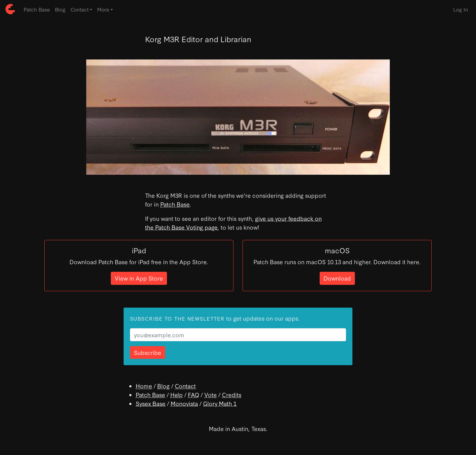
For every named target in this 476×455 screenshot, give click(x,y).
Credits (232, 394)
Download (337, 278)
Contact (185, 386)
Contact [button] (80, 9)
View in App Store (139, 278)
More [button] (103, 9)
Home (144, 386)
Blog (60, 9)
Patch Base (37, 9)
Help (177, 394)
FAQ (194, 394)
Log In (461, 9)
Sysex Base (151, 403)
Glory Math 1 (220, 403)
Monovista (184, 403)
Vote (211, 394)
